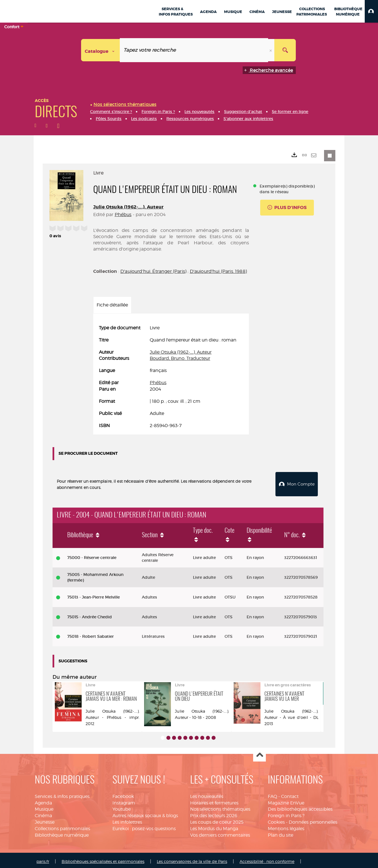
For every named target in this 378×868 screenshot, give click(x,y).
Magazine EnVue (286, 801)
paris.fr (43, 859)
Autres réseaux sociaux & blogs (145, 813)
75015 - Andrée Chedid (90, 615)
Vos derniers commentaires (220, 833)
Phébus (123, 215)
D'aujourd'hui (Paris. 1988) (218, 271)
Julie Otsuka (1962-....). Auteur (128, 207)
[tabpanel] (171, 377)
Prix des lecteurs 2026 (214, 813)
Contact (290, 794)
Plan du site (281, 833)
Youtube (122, 807)
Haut (259, 753)
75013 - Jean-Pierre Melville (94, 595)
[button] (371, 11)
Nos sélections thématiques (220, 807)
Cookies (276, 820)
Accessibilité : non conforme (267, 859)
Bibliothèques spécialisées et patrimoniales (103, 859)
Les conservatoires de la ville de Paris (192, 859)
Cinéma (43, 813)
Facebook (123, 794)
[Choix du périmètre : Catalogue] (101, 50)
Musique (44, 807)
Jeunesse (45, 820)
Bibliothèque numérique (62, 833)
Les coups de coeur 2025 (217, 820)
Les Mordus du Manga (214, 826)
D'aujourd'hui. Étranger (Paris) (153, 271)
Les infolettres (127, 820)
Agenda (43, 801)
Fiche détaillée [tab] (112, 305)
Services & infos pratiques (62, 794)
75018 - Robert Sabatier (91, 634)
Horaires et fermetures (214, 801)
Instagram (124, 801)
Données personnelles (313, 820)
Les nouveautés (207, 794)
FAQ (272, 794)
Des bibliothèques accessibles (300, 807)
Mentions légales (286, 826)
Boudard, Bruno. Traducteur (180, 358)
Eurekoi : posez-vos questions (144, 826)
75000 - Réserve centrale (92, 555)
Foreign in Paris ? (286, 813)
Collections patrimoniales (62, 826)
